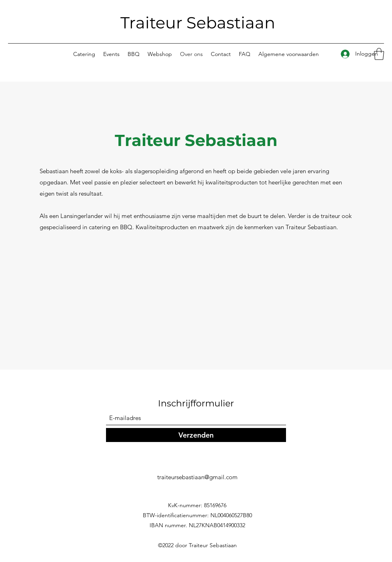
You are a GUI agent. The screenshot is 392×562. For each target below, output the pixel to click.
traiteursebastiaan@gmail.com (197, 477)
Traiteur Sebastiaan (198, 23)
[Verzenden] (196, 435)
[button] (379, 54)
